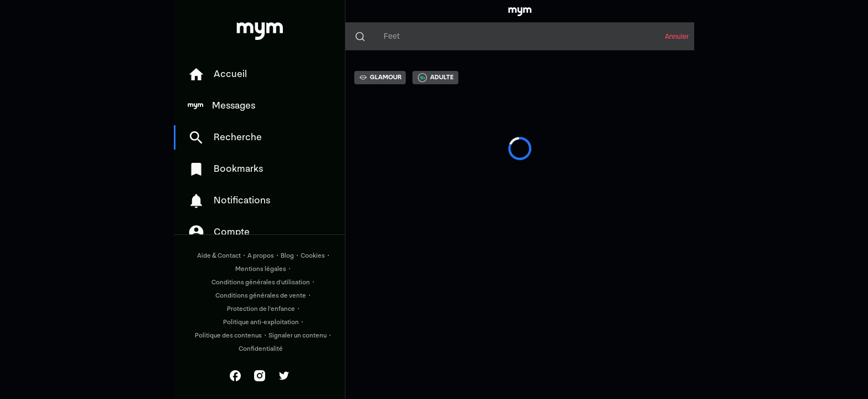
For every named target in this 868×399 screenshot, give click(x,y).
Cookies (313, 256)
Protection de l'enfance (261, 309)
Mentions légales (261, 269)
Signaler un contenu (298, 336)
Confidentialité (261, 349)
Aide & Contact (219, 256)
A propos (261, 256)
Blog (287, 256)
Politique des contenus (228, 336)
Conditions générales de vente (261, 296)
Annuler (677, 37)
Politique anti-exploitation (261, 322)
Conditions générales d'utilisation (261, 282)
